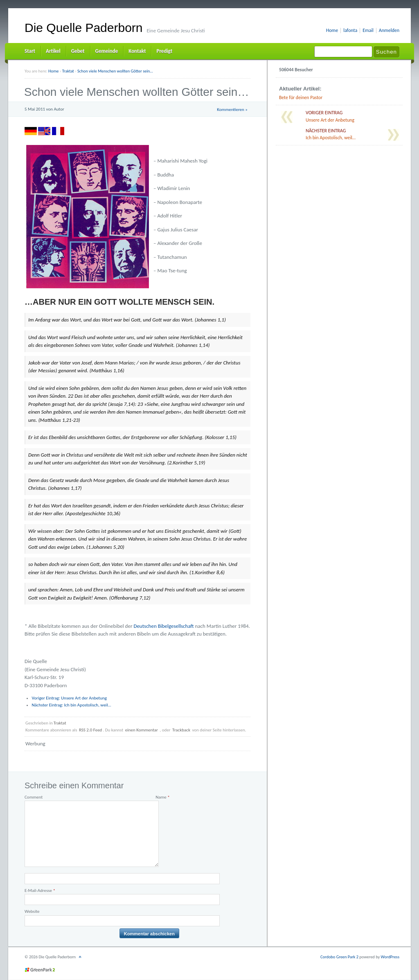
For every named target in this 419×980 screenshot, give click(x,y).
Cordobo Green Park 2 (339, 957)
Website (32, 911)
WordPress (390, 957)
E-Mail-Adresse (40, 891)
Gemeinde (107, 51)
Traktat (60, 723)
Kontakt (137, 51)
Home (332, 31)
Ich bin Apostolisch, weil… (72, 705)
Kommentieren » (232, 110)
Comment (34, 797)
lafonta (350, 31)
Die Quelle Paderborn (84, 28)
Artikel (53, 51)
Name (163, 797)
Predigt (164, 51)
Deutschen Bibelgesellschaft (163, 626)
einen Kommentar (142, 730)
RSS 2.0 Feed (90, 730)
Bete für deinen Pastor (301, 97)
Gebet (78, 51)
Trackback (181, 730)
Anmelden (389, 31)
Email (368, 31)
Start (30, 51)
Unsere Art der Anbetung (70, 698)
